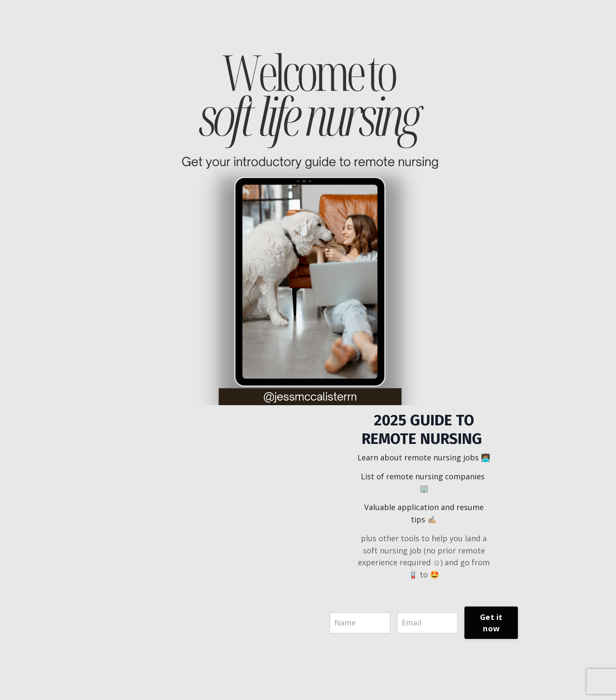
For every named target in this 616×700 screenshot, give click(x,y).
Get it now (491, 623)
